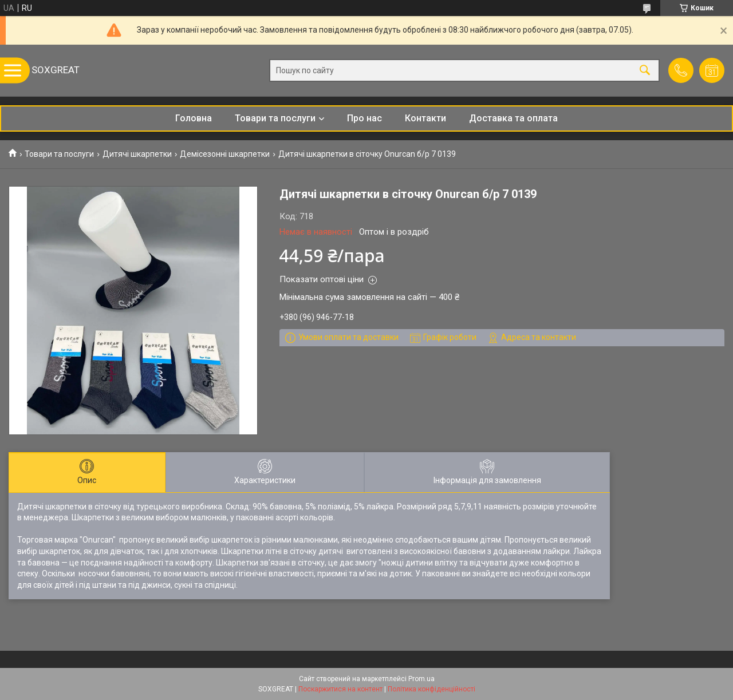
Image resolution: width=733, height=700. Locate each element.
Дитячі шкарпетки (137, 154)
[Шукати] (645, 71)
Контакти (425, 118)
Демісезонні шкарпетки (225, 154)
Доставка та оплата (513, 118)
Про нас (364, 118)
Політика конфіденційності (431, 689)
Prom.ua (421, 679)
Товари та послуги (275, 118)
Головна (194, 118)
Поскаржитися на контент (340, 689)
